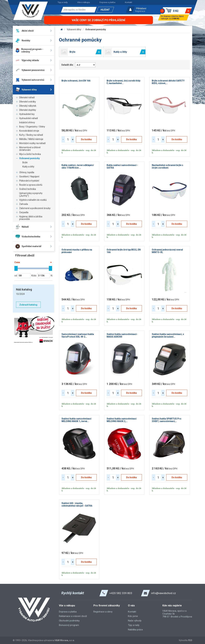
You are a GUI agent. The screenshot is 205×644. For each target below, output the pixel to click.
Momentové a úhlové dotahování (30, 149)
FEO (190, 640)
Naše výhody (135, 621)
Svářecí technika (28, 189)
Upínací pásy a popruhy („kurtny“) (31, 194)
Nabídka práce (135, 630)
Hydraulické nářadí (29, 118)
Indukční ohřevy (27, 122)
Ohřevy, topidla (27, 172)
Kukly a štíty (28, 167)
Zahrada (24, 204)
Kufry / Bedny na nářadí (31, 135)
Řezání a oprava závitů (31, 185)
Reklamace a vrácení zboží (73, 616)
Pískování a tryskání (29, 181)
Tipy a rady (63, 2)
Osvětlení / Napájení (29, 177)
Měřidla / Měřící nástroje (31, 139)
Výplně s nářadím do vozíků (33, 200)
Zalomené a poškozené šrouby (35, 208)
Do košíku (86, 139)
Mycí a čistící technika (30, 154)
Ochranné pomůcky (29, 158)
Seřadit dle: (67, 65)
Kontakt (129, 2)
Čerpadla (24, 212)
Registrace (140, 11)
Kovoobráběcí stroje (29, 131)
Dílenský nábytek (28, 106)
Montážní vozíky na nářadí (32, 143)
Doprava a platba (107, 2)
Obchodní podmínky (69, 621)
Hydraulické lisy (27, 114)
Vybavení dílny (74, 29)
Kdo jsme (133, 616)
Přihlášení (141, 8)
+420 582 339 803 (121, 593)
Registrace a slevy (103, 612)
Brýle (25, 162)
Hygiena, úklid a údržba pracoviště (31, 218)
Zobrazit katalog (28, 305)
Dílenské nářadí (27, 97)
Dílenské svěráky (28, 102)
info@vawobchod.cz (164, 593)
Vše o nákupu (84, 2)
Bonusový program (69, 625)
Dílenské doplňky (28, 110)
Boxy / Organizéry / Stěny (32, 127)
